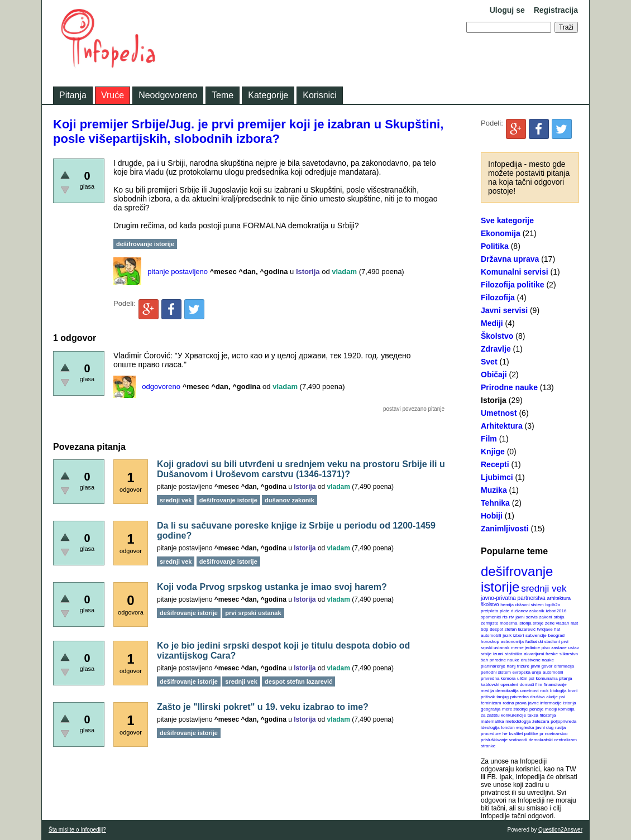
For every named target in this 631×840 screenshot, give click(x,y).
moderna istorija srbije (522, 623)
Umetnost (499, 413)
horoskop (490, 642)
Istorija (494, 400)
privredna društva (528, 697)
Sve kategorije (507, 220)
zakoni (546, 617)
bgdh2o (553, 605)
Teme (223, 95)
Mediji (492, 323)
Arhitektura (502, 426)
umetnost (530, 691)
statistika (513, 654)
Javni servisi (504, 310)
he (505, 734)
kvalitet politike (524, 734)
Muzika (494, 490)
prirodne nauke (505, 660)
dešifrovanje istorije (517, 579)
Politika (495, 246)
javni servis (527, 617)
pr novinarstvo (553, 734)
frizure (523, 666)
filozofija (548, 715)
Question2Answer (560, 830)
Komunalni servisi (515, 272)
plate (505, 611)
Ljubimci (497, 477)
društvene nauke (537, 660)
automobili (553, 672)
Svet (489, 362)
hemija (507, 605)
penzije (536, 709)
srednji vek (544, 589)
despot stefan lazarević (513, 629)
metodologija (518, 721)
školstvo (490, 604)
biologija (558, 691)
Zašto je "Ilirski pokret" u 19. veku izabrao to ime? (263, 707)
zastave (559, 648)
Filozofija (498, 297)
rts (505, 617)
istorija (570, 703)
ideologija (490, 728)
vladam (344, 272)
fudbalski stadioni (542, 642)
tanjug (503, 697)
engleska (525, 728)
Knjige (493, 452)
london (508, 728)
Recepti (495, 464)
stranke (488, 746)
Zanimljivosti (505, 529)
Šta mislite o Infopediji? (77, 830)
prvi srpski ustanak (253, 613)
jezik (507, 635)
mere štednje (515, 709)
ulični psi (526, 678)
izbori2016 (556, 611)
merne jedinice (525, 648)
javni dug (544, 728)
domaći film (530, 685)
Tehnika (495, 503)
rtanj (511, 666)
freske (552, 654)
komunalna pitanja (554, 678)
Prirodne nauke (509, 387)
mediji (551, 709)
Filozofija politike (513, 285)
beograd (556, 635)
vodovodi (518, 740)
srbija (559, 617)
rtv (511, 617)
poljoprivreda (563, 721)
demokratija (507, 691)
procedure (491, 734)
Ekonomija (501, 233)
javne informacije (545, 703)
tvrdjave (545, 629)
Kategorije (268, 95)
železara (541, 721)
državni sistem (530, 605)
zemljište (489, 623)
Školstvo (497, 336)
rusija (560, 728)
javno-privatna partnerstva (513, 598)
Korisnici (319, 95)
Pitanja (73, 95)
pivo (546, 648)
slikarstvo (569, 654)
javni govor (542, 666)
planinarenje (493, 666)
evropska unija (527, 672)
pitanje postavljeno (178, 272)
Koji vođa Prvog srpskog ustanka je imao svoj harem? (272, 587)
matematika (492, 721)
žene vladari (557, 623)
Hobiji (492, 516)
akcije (552, 697)
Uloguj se (507, 10)
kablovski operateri (499, 685)
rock (544, 691)
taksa (533, 715)
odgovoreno (161, 387)
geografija (491, 709)
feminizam (491, 703)
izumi (498, 654)
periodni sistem (496, 672)
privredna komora (498, 678)
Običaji (494, 375)
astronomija (512, 642)
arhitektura (559, 598)
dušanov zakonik (528, 611)
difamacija (564, 666)
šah (484, 660)
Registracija (556, 10)
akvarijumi (534, 654)
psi (562, 697)
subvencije (536, 635)
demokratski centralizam (553, 740)
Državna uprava (510, 259)
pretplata (489, 611)
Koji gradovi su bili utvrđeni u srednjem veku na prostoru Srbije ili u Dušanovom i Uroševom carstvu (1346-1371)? (301, 469)
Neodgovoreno (168, 95)
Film (489, 439)
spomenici (491, 617)
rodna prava (515, 703)
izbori (518, 635)
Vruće (113, 95)
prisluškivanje (494, 740)
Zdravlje (496, 349)
